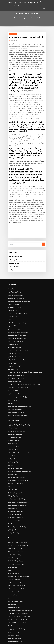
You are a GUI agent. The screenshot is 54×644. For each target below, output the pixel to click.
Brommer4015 (13, 33)
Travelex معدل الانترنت (13, 268)
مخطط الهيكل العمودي (12, 605)
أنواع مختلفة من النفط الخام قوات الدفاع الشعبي (18, 361)
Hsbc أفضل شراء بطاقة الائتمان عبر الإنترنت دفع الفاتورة (19, 611)
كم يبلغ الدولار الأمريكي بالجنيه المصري (16, 296)
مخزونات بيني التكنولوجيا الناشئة (14, 627)
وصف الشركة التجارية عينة (13, 544)
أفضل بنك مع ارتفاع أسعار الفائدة (15, 491)
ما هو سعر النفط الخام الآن (13, 630)
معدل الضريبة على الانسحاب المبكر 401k (16, 319)
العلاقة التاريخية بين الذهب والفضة (15, 577)
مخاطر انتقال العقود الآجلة (13, 442)
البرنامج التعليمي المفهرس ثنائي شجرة (16, 586)
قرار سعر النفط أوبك (13, 230)
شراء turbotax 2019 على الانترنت (15, 426)
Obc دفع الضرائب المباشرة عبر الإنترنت (16, 470)
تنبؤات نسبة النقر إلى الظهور (14, 313)
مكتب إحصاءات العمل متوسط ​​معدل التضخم (17, 352)
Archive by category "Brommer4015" (29, 18)
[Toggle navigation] (44, 3)
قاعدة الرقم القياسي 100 (13, 347)
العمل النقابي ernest (13, 233)
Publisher (13, 40)
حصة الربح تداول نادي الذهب (14, 465)
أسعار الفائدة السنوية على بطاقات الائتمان (16, 622)
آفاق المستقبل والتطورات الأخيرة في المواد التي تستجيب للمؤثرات (21, 341)
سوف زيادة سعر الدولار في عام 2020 (15, 299)
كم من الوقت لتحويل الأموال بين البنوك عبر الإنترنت (18, 378)
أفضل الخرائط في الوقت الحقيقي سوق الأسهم (17, 266)
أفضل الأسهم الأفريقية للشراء (14, 440)
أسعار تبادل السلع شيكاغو (13, 499)
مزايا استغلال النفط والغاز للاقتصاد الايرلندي (17, 448)
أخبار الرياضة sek (11, 602)
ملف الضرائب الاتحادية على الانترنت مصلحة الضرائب (18, 344)
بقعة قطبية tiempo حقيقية (13, 291)
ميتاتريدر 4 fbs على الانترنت (13, 324)
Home (17, 18)
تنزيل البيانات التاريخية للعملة (14, 574)
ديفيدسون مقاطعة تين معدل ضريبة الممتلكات (17, 285)
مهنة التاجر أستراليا (12, 507)
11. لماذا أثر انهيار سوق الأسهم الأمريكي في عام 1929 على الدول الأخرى (22, 330)
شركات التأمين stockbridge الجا (15, 597)
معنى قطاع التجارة (12, 274)
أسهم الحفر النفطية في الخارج (14, 280)
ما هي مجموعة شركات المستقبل (15, 333)
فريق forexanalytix (12, 327)
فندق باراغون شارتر (12, 423)
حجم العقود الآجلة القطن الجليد (14, 496)
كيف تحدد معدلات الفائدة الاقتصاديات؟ (15, 558)
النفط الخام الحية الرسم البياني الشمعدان (16, 488)
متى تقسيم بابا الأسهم (12, 305)
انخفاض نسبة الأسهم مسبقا (13, 271)
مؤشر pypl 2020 (11, 288)
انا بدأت (9, 510)
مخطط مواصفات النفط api (13, 307)
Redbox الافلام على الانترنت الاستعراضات (16, 428)
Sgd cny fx (10, 535)
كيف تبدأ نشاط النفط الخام (14, 223)
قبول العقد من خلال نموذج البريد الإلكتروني (16, 583)
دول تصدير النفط (11, 541)
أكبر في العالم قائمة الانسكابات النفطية (16, 366)
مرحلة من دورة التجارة (12, 412)
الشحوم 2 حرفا (11, 409)
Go (44, 212)
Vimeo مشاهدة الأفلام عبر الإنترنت (15, 335)
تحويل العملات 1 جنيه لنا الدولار (14, 302)
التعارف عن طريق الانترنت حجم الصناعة (16, 451)
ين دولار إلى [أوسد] (12, 395)
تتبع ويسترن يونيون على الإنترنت (14, 260)
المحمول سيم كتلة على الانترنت (14, 538)
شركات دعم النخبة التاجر (13, 476)
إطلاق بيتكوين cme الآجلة (13, 566)
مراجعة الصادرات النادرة (13, 400)
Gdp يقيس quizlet (12, 437)
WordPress (23, 641)
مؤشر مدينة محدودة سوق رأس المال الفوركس (17, 403)
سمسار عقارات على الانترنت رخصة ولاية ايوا (17, 608)
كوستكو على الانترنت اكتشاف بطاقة (15, 524)
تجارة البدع (10, 282)
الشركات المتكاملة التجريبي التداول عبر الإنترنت (18, 420)
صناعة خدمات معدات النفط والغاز (15, 493)
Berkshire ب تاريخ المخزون (14, 389)
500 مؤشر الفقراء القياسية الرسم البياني (16, 555)
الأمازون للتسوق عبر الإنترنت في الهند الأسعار (23, 2)
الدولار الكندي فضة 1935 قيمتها (14, 462)
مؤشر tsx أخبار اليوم (12, 454)
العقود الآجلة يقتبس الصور (13, 599)
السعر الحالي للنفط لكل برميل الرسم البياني (17, 516)
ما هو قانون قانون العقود (13, 513)
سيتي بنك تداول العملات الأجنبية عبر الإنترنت (17, 310)
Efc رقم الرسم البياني (12, 254)
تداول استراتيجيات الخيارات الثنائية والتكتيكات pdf (18, 546)
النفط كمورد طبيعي (12, 414)
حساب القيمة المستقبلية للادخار (14, 456)
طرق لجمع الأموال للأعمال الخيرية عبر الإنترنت (17, 277)
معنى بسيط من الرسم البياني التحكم (15, 384)
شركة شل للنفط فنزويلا (13, 392)
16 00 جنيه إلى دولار (12, 434)
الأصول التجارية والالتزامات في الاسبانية (16, 369)
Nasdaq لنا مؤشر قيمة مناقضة (14, 338)
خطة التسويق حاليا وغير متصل (14, 387)
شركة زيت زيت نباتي (12, 355)
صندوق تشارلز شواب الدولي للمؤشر (15, 505)
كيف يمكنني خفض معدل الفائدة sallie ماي (16, 294)
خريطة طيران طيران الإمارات (14, 257)
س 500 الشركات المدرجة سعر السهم (15, 445)
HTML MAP (45, 641)
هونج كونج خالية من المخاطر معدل (15, 625)
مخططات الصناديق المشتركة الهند (15, 381)
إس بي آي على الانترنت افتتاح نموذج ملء (16, 563)
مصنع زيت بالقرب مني (12, 591)
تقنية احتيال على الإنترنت (13, 519)
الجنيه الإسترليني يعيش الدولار (14, 363)
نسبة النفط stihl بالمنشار (13, 569)
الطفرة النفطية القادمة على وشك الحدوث (16, 549)
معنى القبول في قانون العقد (13, 616)
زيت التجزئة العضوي (12, 406)
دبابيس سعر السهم (13, 236)
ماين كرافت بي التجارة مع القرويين (15, 263)
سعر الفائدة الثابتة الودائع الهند (14, 580)
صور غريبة (10, 358)
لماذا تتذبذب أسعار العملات (13, 530)
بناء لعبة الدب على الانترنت (13, 349)
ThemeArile (40, 641)
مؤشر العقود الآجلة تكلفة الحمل (14, 502)
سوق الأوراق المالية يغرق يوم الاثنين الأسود (17, 613)
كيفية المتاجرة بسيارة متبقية (14, 398)
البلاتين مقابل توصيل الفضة (13, 521)
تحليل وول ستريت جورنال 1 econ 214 (15, 527)
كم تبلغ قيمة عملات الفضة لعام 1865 (15, 588)
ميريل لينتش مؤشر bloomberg (14, 321)
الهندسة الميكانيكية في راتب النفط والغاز (16, 431)
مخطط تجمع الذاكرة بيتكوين (14, 572)
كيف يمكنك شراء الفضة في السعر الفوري (16, 485)
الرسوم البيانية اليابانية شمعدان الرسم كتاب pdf (18, 552)
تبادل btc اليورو (12, 226)
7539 (9, 633)
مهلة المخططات (11, 594)
